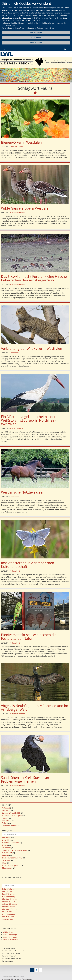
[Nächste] (40, 970)
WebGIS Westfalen (10, 940)
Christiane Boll (16, 353)
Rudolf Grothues (9, 894)
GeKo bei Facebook (11, 937)
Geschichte (7, 840)
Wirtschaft (6, 808)
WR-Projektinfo (9, 932)
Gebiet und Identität (10, 826)
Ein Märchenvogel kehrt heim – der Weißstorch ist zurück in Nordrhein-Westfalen (29, 420)
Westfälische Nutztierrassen (23, 492)
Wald (4, 863)
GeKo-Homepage (10, 935)
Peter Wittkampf (9, 889)
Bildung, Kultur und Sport (12, 815)
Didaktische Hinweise (11, 843)
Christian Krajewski (10, 899)
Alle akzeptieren (36, 32)
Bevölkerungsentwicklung (12, 858)
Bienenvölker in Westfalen (21, 142)
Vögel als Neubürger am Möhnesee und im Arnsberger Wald (35, 708)
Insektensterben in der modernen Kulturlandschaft (28, 565)
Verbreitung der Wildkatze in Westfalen (32, 348)
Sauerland (6, 860)
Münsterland (7, 868)
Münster (6, 855)
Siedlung (5, 818)
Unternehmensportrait (11, 865)
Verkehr (5, 823)
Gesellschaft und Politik (11, 813)
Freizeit (5, 845)
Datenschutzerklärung (46, 28)
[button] (5, 75)
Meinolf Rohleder (9, 891)
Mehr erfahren (36, 43)
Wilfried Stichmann (17, 213)
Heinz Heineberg (9, 897)
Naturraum (6, 810)
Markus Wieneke (9, 902)
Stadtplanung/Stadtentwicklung (15, 850)
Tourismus (6, 848)
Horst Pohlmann (9, 914)
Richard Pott (15, 571)
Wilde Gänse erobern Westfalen (26, 208)
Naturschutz (7, 853)
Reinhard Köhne (16, 147)
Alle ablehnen (36, 38)
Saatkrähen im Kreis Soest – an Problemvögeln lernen (25, 779)
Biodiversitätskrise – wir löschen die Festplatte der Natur (29, 637)
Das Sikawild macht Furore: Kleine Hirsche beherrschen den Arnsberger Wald (34, 278)
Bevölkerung (7, 821)
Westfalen (6, 838)
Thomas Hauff (8, 919)
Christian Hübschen (10, 909)
